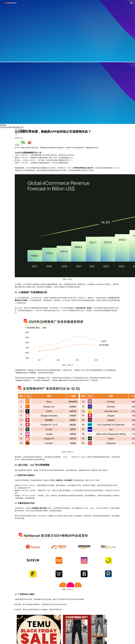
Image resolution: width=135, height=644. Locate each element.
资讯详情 (27, 129)
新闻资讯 (21, 129)
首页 (16, 129)
